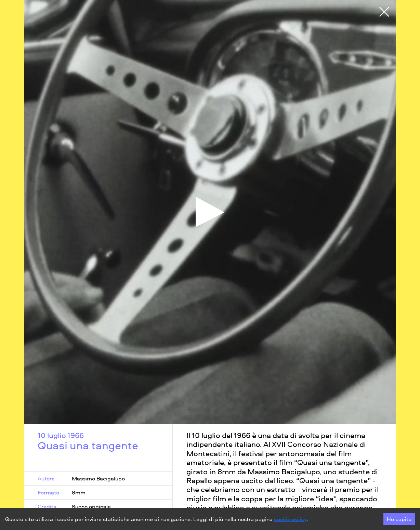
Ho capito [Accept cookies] (399, 519)
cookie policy (290, 519)
